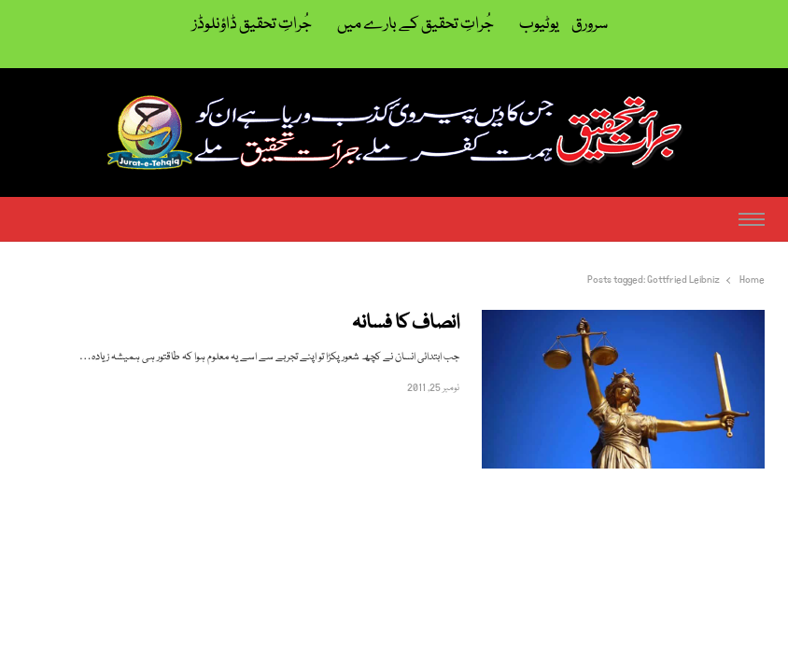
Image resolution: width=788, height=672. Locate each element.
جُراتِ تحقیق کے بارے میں (415, 25)
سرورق (590, 25)
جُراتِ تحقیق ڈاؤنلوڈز (252, 25)
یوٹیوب (539, 25)
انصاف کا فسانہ (406, 324)
